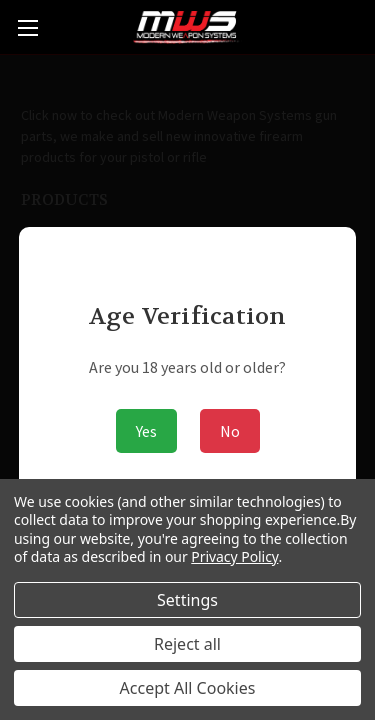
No (230, 431)
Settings (187, 600)
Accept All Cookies (188, 688)
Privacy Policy (234, 556)
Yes (146, 431)
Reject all (187, 644)
